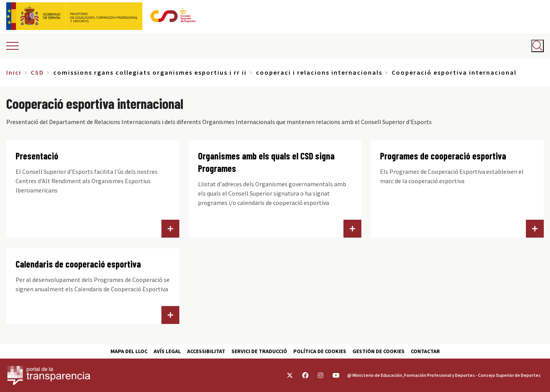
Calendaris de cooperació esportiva (78, 264)
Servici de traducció (259, 351)
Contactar (425, 351)
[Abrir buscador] (538, 46)
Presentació (37, 156)
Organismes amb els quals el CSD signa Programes (266, 162)
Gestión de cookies (378, 351)
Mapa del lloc (129, 351)
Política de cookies (320, 351)
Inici (14, 72)
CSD (37, 72)
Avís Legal (167, 351)
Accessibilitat (206, 351)
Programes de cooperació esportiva (443, 156)
